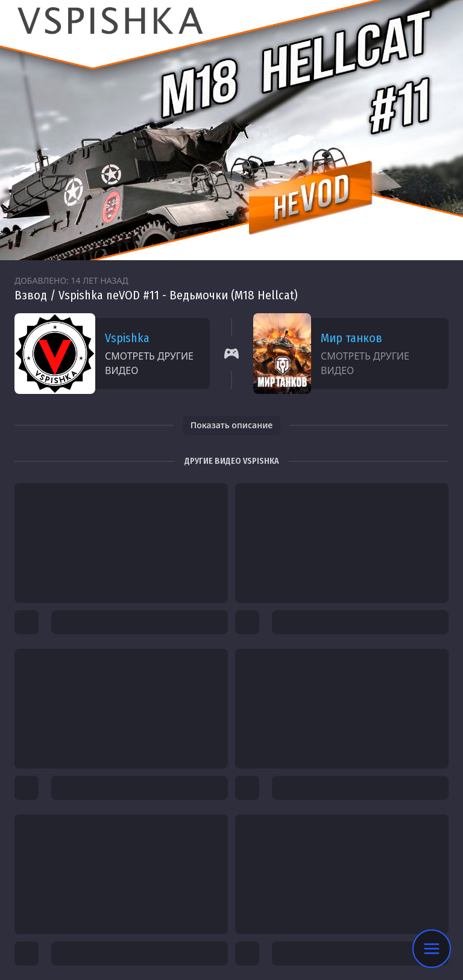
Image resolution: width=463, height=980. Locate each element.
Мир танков (351, 338)
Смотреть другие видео (149, 363)
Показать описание (232, 425)
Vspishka (127, 338)
